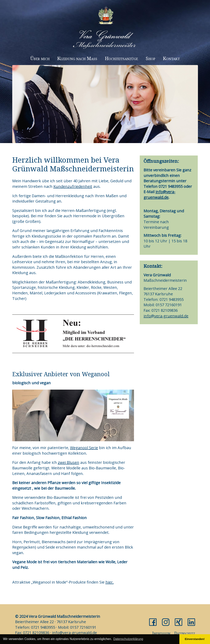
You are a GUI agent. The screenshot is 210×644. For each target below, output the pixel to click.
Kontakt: (153, 266)
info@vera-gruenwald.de (159, 195)
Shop (150, 58)
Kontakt (171, 58)
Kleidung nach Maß (77, 58)
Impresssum (161, 633)
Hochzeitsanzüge (121, 58)
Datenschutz (185, 633)
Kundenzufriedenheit (73, 186)
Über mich (40, 58)
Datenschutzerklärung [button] (128, 639)
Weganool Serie (84, 448)
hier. (110, 582)
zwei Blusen (69, 462)
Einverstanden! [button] (195, 639)
